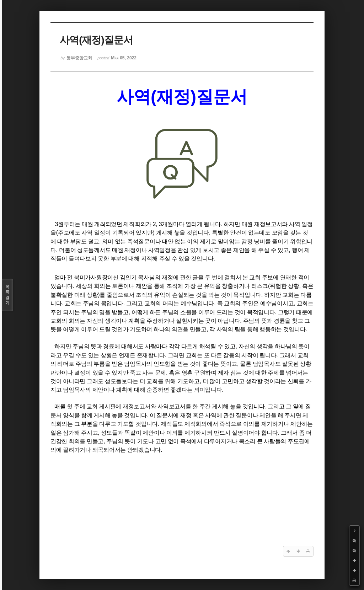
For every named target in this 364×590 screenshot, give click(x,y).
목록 (7, 295)
